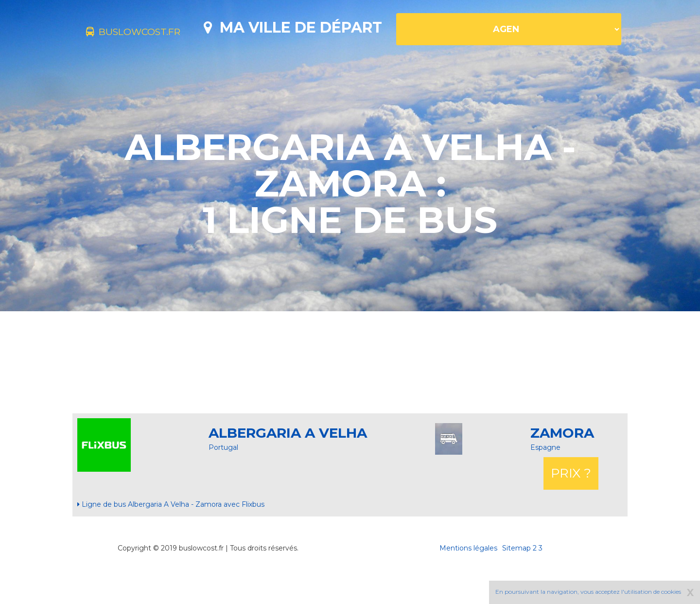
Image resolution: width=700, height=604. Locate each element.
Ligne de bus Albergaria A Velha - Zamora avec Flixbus (171, 538)
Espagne (545, 481)
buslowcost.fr (149, 33)
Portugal (223, 481)
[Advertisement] (350, 396)
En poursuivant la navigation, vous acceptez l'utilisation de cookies (588, 592)
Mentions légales (468, 582)
